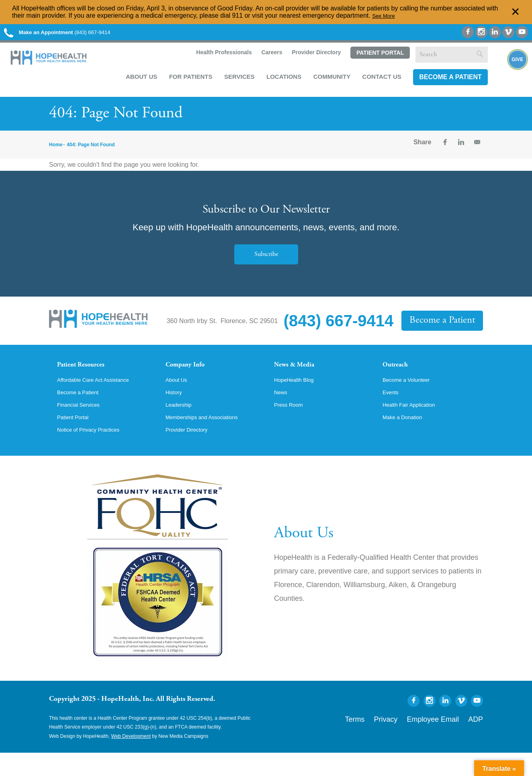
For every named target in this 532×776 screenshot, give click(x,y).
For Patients (187, 81)
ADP (478, 740)
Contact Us (378, 81)
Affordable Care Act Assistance (101, 397)
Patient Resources (89, 373)
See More (386, 15)
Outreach (399, 373)
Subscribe (266, 261)
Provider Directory (312, 57)
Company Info (192, 373)
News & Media (300, 373)
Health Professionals (219, 57)
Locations (280, 81)
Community (328, 81)
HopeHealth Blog (298, 397)
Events (392, 411)
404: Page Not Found (91, 151)
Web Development (131, 759)
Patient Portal (376, 57)
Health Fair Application (415, 425)
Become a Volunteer (411, 397)
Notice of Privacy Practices (95, 452)
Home (56, 151)
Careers (267, 57)
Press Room (292, 425)
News (282, 411)
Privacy (412, 740)
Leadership (181, 425)
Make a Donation (407, 438)
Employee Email (446, 740)
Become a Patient (446, 81)
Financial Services (83, 425)
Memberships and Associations (210, 438)
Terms (388, 740)
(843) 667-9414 (72, 33)
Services (235, 81)
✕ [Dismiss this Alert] (516, 12)
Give (509, 81)
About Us (137, 81)
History (176, 411)
